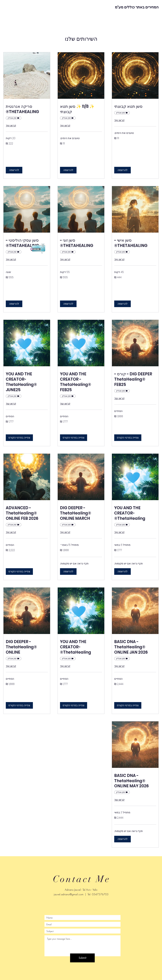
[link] (135, 106)
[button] (122, 170)
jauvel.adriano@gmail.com (69, 894)
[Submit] (82, 958)
